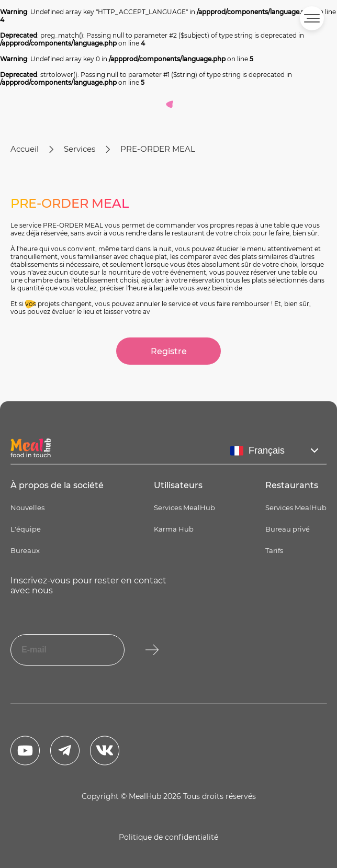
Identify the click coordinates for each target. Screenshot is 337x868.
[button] (312, 18)
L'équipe (26, 529)
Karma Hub (174, 529)
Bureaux (25, 550)
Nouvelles (27, 508)
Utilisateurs (178, 485)
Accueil (25, 149)
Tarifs (274, 550)
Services (80, 149)
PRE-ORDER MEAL (158, 149)
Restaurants (292, 485)
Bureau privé (288, 529)
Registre (169, 351)
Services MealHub (184, 508)
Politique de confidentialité (168, 837)
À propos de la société (57, 485)
